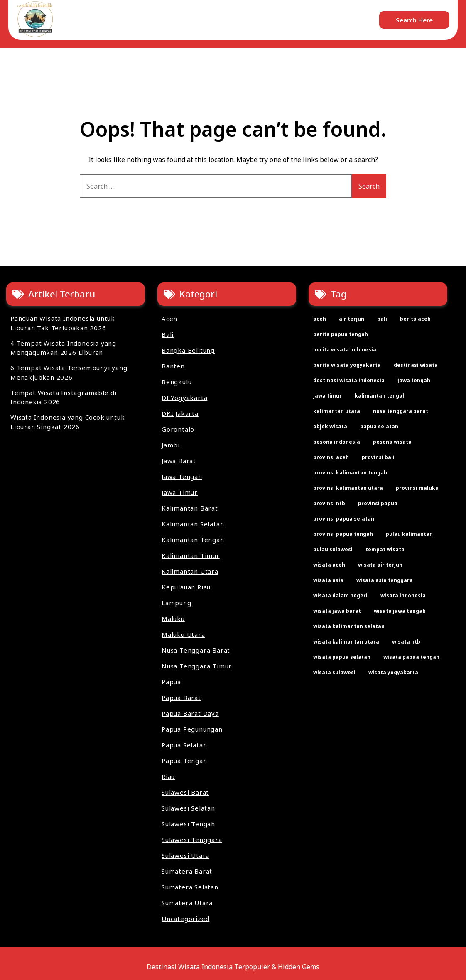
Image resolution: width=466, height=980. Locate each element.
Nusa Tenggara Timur (197, 666)
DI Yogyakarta (184, 398)
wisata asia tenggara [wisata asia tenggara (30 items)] (385, 580)
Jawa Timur (180, 492)
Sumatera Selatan (190, 887)
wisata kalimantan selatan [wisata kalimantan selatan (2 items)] (349, 626)
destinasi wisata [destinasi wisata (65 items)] (416, 365)
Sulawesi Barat (185, 792)
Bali (168, 334)
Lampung (177, 603)
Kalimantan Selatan (193, 524)
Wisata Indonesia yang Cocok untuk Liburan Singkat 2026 (67, 422)
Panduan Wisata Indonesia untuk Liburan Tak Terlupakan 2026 (63, 323)
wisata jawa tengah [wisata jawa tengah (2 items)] (400, 611)
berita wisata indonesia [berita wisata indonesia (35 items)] (345, 350)
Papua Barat (181, 698)
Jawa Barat (179, 461)
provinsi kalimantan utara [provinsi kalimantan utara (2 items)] (348, 488)
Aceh (169, 319)
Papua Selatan (184, 745)
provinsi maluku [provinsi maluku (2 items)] (417, 488)
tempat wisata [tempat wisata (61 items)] (385, 549)
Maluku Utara (183, 634)
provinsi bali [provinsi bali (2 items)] (378, 457)
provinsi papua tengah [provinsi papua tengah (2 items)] (343, 534)
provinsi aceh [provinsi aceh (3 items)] (331, 457)
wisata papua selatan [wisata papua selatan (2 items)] (342, 657)
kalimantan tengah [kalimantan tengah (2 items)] (380, 396)
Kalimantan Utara (190, 571)
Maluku (173, 619)
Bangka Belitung (188, 350)
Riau (168, 776)
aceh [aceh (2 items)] (320, 319)
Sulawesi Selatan (188, 808)
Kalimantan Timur (191, 555)
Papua (171, 682)
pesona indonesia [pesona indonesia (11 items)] (337, 442)
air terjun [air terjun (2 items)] (352, 319)
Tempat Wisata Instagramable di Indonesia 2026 (64, 397)
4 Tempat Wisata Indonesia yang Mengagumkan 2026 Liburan (63, 348)
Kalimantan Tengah (193, 540)
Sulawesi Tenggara (192, 840)
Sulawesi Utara (185, 855)
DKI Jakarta (180, 413)
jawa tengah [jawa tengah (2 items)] (414, 380)
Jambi (171, 445)
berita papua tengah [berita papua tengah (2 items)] (341, 334)
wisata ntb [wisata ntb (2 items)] (406, 642)
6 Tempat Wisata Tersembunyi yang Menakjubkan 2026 (69, 372)
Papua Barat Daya (190, 713)
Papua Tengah (184, 761)
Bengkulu (177, 382)
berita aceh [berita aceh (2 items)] (415, 319)
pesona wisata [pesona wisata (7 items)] (392, 442)
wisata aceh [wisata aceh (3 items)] (329, 565)
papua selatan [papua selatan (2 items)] (379, 426)
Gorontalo (178, 429)
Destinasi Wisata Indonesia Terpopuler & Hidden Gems (233, 967)
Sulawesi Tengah (188, 824)
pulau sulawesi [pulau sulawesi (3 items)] (333, 549)
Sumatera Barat (187, 871)
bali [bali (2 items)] (382, 319)
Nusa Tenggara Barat (196, 650)
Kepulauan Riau (186, 587)
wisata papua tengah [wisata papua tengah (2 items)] (411, 657)
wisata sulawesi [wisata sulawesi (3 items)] (334, 672)
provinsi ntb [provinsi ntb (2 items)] (329, 503)
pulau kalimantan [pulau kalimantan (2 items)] (409, 534)
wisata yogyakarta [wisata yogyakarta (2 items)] (393, 672)
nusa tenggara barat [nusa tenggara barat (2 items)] (401, 411)
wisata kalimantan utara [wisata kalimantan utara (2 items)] (346, 642)
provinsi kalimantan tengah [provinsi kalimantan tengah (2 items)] (350, 473)
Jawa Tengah (182, 476)
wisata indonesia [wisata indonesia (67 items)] (403, 596)
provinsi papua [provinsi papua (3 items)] (378, 503)
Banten (173, 366)
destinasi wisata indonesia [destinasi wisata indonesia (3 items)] (349, 380)
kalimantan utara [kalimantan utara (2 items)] (337, 411)
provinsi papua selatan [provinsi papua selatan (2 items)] (344, 519)
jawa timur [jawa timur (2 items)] (327, 396)
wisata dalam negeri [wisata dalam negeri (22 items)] (340, 596)
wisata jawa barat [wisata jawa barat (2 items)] (337, 611)
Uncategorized (185, 919)
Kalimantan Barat (190, 508)
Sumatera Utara (187, 903)
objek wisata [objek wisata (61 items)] (330, 426)
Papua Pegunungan (192, 729)
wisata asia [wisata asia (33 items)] (328, 580)
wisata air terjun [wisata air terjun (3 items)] (380, 565)
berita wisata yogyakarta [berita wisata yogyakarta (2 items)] (347, 365)
